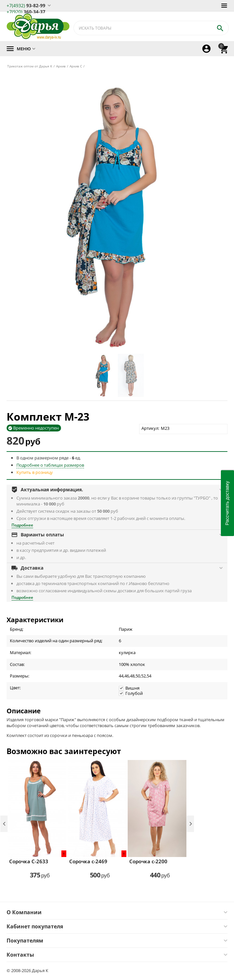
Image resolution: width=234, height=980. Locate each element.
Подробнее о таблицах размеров (50, 465)
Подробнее (22, 525)
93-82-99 (26, 5)
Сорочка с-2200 (148, 861)
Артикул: (150, 428)
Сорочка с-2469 (88, 861)
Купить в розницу (35, 472)
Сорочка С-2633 (29, 861)
